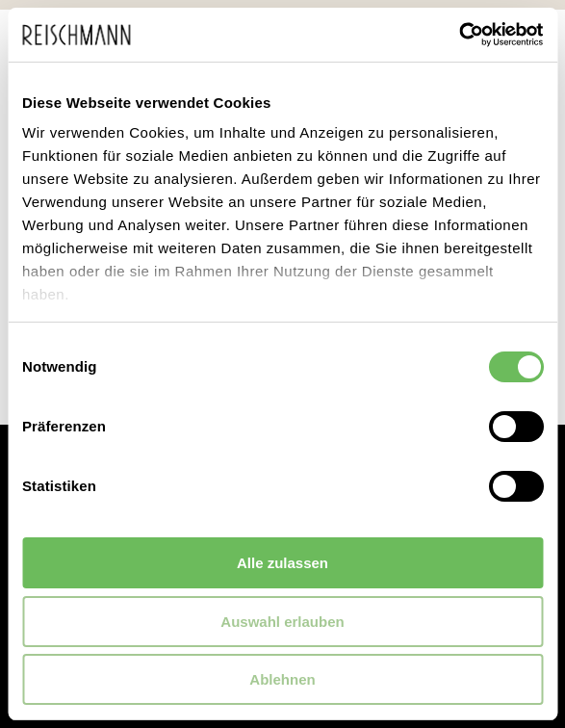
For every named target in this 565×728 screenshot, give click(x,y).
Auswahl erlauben (282, 622)
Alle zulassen (282, 563)
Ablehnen (282, 679)
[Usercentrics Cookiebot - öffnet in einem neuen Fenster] (459, 35)
